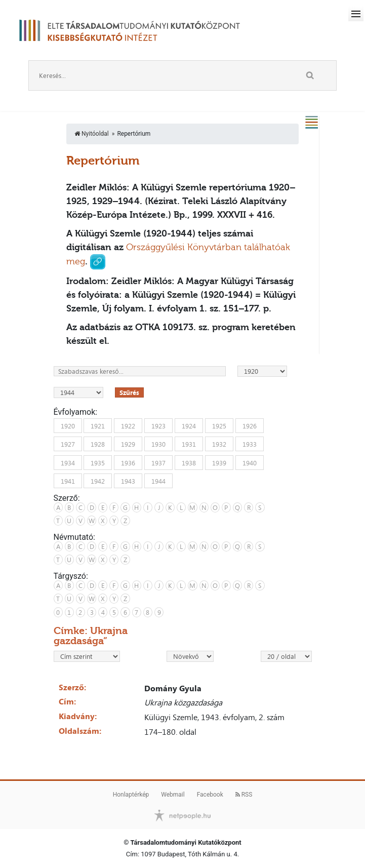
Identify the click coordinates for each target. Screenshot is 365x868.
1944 (158, 481)
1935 (98, 462)
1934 (68, 462)
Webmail (173, 795)
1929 (128, 444)
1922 (128, 425)
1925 (219, 425)
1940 (250, 462)
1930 (158, 444)
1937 (158, 462)
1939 (219, 462)
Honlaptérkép (131, 795)
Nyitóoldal (92, 134)
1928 (98, 444)
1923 (158, 425)
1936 (128, 462)
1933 (250, 444)
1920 (68, 425)
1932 (219, 444)
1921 (98, 425)
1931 (189, 444)
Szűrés (129, 392)
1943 (128, 481)
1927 (68, 444)
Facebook (210, 795)
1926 (250, 425)
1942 (98, 481)
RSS (244, 795)
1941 (68, 481)
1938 (189, 462)
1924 (189, 425)
